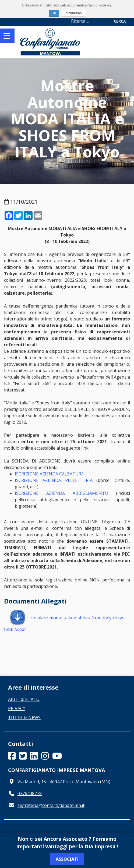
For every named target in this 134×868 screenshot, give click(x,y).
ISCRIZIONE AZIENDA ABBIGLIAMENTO (61, 493)
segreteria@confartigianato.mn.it (51, 805)
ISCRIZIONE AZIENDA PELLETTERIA (54, 480)
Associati (67, 859)
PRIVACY (17, 708)
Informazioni (74, 13)
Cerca (120, 21)
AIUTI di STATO (24, 699)
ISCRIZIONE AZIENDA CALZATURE (49, 474)
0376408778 (30, 793)
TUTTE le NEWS (24, 718)
